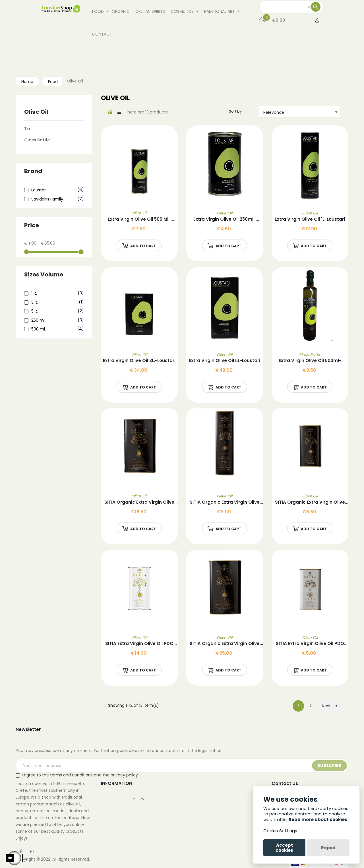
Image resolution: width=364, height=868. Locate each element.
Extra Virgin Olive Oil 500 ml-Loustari (139, 219)
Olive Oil (36, 112)
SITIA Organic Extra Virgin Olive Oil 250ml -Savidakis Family (310, 502)
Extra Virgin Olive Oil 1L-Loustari (310, 219)
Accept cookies (284, 848)
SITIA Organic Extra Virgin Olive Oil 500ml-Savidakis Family (225, 502)
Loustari (57, 190)
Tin (27, 129)
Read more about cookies (318, 820)
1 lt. (57, 294)
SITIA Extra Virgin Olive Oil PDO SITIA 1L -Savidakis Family (139, 644)
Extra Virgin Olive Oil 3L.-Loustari (139, 360)
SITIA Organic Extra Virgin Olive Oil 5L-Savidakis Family (225, 644)
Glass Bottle (37, 140)
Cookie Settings (280, 831)
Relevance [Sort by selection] (301, 112)
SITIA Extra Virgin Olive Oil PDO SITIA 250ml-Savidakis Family (310, 644)
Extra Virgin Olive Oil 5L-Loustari (225, 360)
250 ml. (57, 321)
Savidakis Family (57, 199)
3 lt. (57, 303)
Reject (328, 848)
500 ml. (57, 329)
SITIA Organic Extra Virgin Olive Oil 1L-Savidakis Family (139, 502)
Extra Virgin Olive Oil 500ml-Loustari (310, 361)
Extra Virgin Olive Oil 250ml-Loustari (225, 219)
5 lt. (57, 311)
